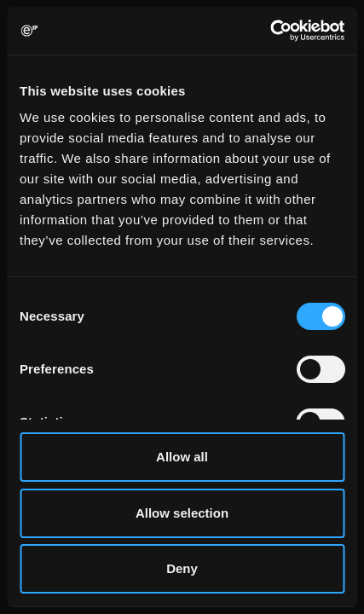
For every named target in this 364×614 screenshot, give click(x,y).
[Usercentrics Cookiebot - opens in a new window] (270, 31)
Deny (182, 568)
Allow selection (182, 513)
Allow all (182, 457)
